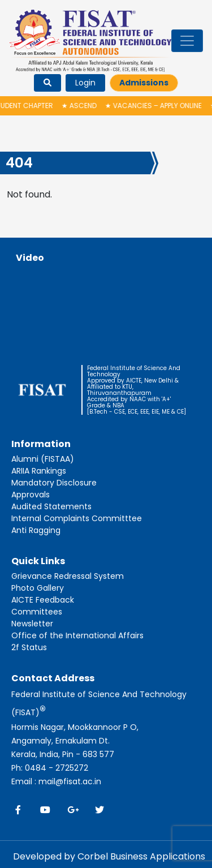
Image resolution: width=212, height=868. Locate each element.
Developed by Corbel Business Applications (109, 856)
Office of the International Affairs (77, 635)
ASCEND (80, 106)
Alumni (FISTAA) (43, 459)
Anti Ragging (36, 530)
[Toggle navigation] (187, 41)
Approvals (31, 495)
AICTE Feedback (43, 600)
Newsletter (32, 624)
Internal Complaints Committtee (77, 518)
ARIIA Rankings (39, 471)
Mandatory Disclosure (54, 483)
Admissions (144, 83)
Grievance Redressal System (68, 576)
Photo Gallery (38, 588)
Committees (37, 612)
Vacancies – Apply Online (155, 106)
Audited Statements (51, 506)
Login (85, 83)
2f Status (29, 647)
